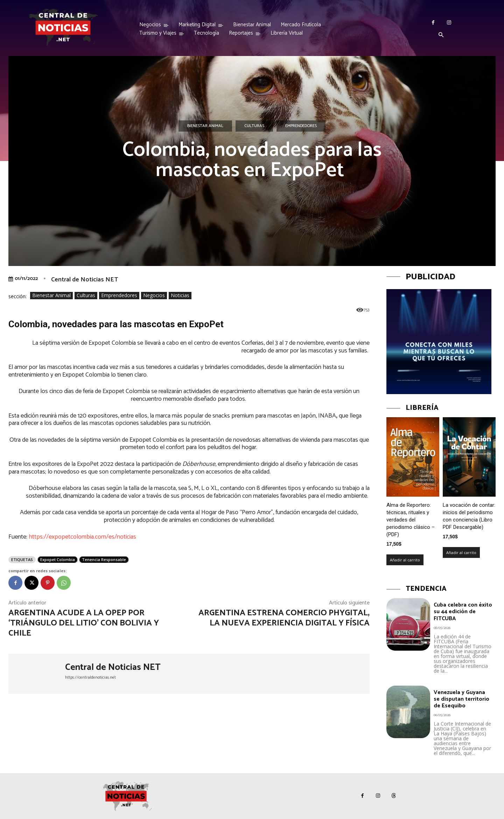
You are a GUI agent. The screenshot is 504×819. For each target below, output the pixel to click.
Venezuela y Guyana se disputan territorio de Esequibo (461, 699)
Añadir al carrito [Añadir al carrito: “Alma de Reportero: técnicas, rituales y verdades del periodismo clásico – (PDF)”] (405, 560)
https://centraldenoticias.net (90, 677)
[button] (441, 35)
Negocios (154, 296)
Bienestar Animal (205, 126)
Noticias (180, 296)
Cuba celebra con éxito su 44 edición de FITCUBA (463, 612)
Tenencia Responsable (104, 559)
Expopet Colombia (58, 559)
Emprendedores (301, 126)
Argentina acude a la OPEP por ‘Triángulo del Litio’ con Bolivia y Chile (84, 623)
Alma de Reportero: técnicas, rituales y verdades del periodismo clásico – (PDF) (411, 520)
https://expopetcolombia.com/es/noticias (82, 537)
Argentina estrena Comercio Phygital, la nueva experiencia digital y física (284, 618)
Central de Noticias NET (85, 280)
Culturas (254, 126)
